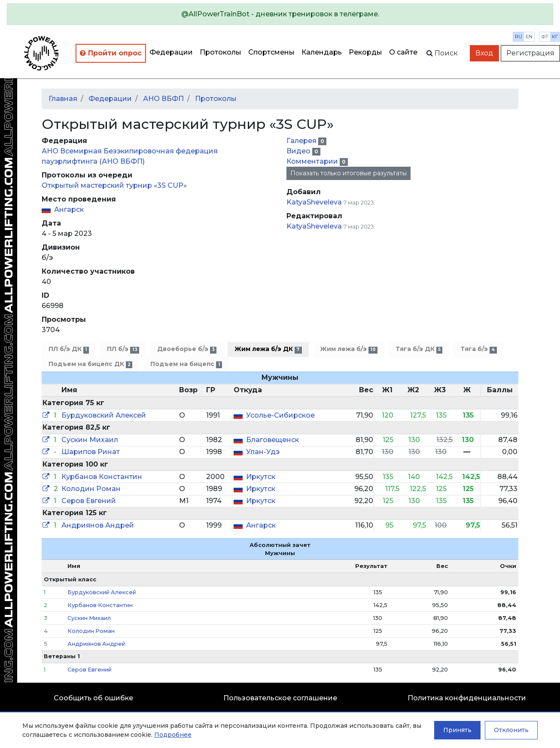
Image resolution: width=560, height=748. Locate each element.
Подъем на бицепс (186, 364)
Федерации (171, 52)
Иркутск (261, 477)
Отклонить (511, 730)
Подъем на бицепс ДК (90, 364)
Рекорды (365, 52)
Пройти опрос (111, 53)
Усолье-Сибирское (280, 415)
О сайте (403, 52)
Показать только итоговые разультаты (348, 173)
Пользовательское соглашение (280, 698)
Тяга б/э (478, 349)
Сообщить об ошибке (93, 698)
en (529, 37)
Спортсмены (271, 52)
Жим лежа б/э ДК (268, 349)
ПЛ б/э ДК (69, 349)
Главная (63, 99)
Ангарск (69, 209)
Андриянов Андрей (98, 525)
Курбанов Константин (102, 477)
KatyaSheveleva (314, 202)
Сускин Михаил (90, 440)
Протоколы (221, 52)
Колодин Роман (91, 489)
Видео (299, 151)
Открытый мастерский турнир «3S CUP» (114, 185)
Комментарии (313, 161)
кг (555, 37)
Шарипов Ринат (91, 452)
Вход (484, 53)
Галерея (302, 141)
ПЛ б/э (123, 349)
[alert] (280, 14)
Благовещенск (272, 440)
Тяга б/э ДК (419, 349)
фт (545, 37)
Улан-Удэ (263, 452)
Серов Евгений (89, 501)
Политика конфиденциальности (467, 698)
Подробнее (173, 735)
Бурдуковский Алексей (104, 415)
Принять (457, 730)
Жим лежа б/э (349, 349)
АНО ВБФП (163, 99)
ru (519, 37)
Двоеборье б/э (187, 349)
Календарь (322, 52)
